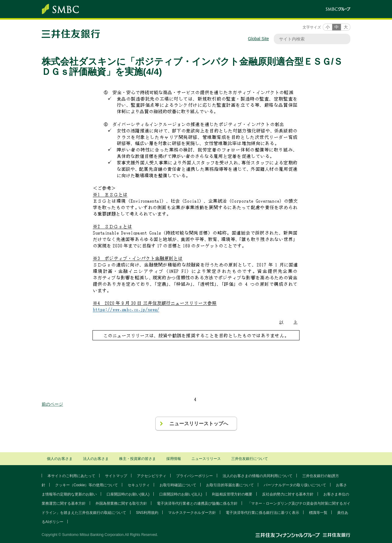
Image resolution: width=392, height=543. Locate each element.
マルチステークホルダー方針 (192, 513)
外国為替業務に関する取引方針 (121, 503)
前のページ (52, 404)
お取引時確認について (178, 485)
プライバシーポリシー (194, 476)
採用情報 (174, 459)
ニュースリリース (206, 459)
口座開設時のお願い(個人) (128, 494)
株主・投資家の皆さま (138, 459)
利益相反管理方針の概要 (232, 494)
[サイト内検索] (309, 39)
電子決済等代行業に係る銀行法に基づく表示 (262, 513)
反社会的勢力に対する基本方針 (288, 494)
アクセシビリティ (152, 476)
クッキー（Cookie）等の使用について (87, 485)
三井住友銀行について (250, 459)
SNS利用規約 (147, 513)
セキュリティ (139, 485)
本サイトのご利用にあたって (71, 476)
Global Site (258, 39)
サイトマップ (116, 476)
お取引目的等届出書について (230, 485)
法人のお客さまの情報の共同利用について (258, 476)
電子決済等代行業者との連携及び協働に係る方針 (197, 503)
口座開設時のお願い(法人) (181, 494)
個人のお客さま (60, 459)
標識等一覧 (318, 513)
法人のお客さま (96, 459)
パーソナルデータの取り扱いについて (295, 485)
